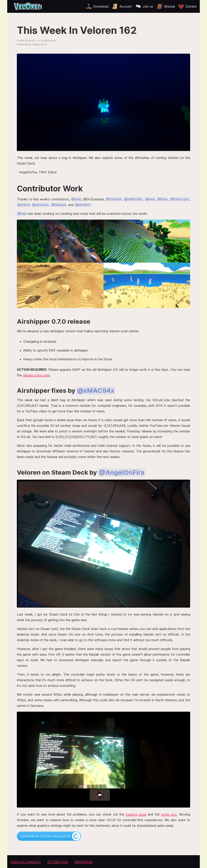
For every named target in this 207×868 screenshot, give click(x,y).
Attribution (58, 862)
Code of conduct (26, 862)
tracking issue (136, 814)
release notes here (36, 375)
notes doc (169, 814)
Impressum (84, 862)
